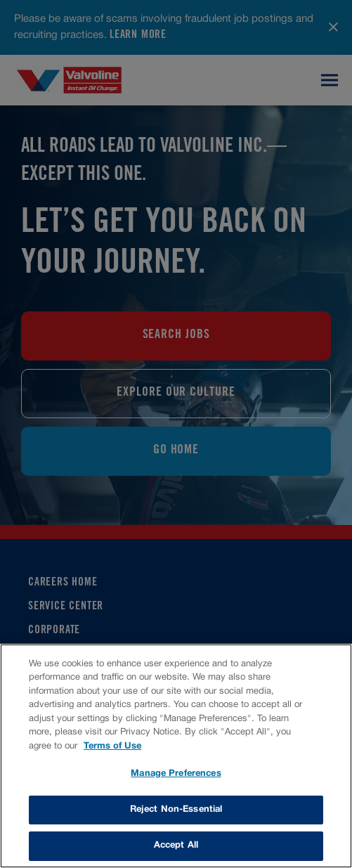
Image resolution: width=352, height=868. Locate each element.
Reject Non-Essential (176, 810)
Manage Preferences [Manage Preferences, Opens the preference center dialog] (176, 774)
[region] (176, 756)
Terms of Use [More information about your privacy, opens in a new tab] (112, 746)
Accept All (176, 846)
